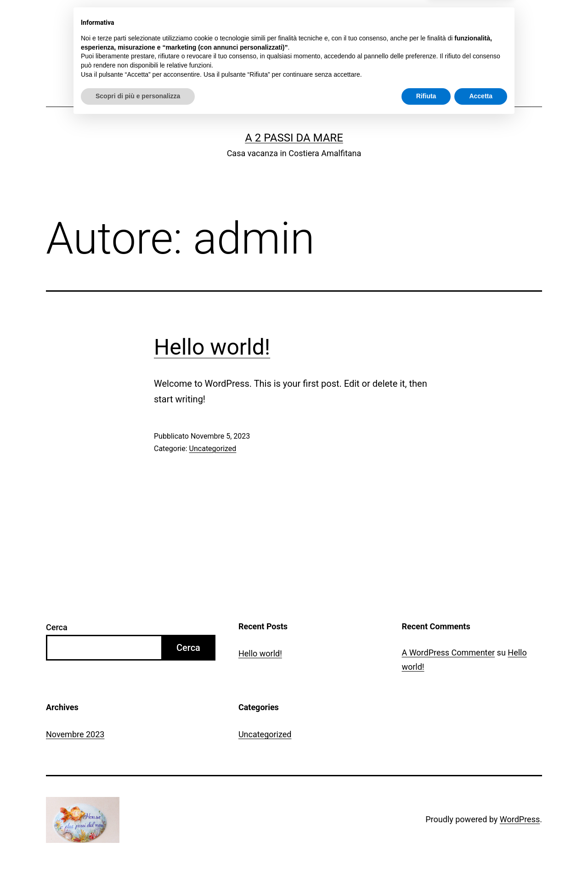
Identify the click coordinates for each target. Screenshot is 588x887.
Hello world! (212, 347)
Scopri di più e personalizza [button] (138, 862)
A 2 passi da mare (294, 138)
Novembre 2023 (75, 734)
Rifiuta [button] (426, 862)
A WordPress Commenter (448, 653)
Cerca (57, 627)
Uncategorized (213, 449)
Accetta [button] (481, 862)
